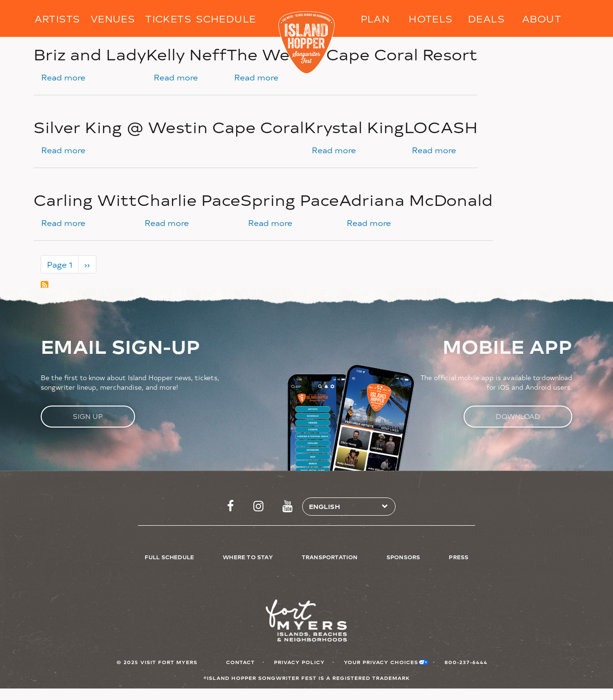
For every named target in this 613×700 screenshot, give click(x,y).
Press (459, 557)
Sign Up (88, 416)
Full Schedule (170, 557)
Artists (57, 18)
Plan (375, 18)
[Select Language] (345, 507)
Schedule (224, 18)
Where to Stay (248, 557)
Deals (486, 18)
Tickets (168, 18)
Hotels (430, 18)
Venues (113, 18)
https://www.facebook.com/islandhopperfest (230, 507)
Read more (63, 77)
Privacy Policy (299, 662)
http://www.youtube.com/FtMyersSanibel (288, 507)
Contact (240, 662)
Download (518, 416)
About (542, 18)
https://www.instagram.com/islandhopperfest (258, 507)
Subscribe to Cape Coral (45, 285)
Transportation (330, 557)
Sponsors (403, 557)
